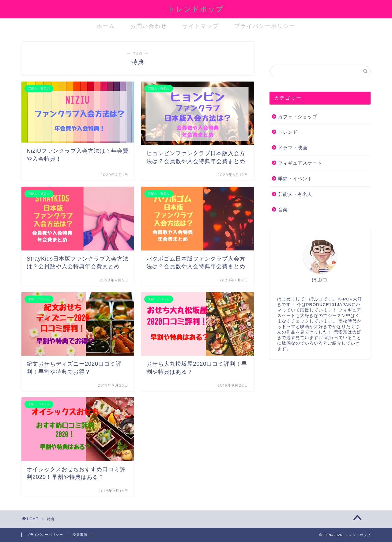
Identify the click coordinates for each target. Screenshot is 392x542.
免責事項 (80, 535)
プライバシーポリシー (265, 26)
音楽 (283, 210)
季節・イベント (295, 179)
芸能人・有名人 (295, 194)
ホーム (106, 26)
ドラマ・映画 (293, 148)
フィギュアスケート (300, 163)
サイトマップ (201, 26)
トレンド (288, 132)
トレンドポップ (196, 9)
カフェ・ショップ (298, 117)
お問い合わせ (149, 26)
